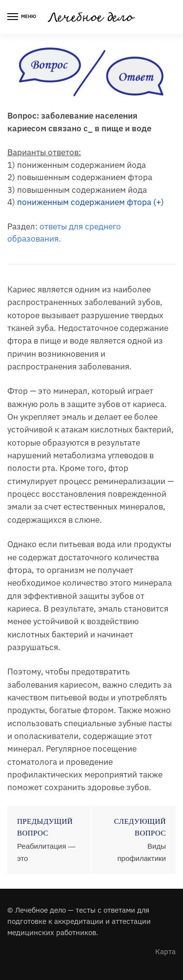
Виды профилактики (142, 852)
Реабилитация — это (46, 852)
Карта (165, 951)
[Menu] (22, 17)
